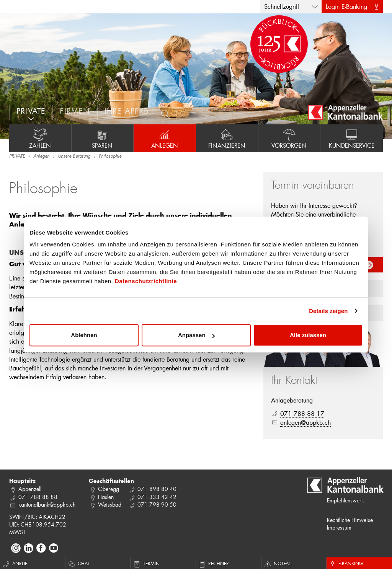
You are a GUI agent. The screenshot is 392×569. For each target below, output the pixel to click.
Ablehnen (84, 335)
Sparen (103, 138)
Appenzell (30, 489)
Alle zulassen (308, 335)
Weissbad (110, 505)
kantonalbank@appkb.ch (47, 505)
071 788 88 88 (38, 497)
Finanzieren (227, 138)
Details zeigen (328, 311)
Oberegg (109, 489)
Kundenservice (352, 138)
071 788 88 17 (302, 413)
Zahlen (40, 138)
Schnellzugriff (282, 6)
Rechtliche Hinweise (350, 520)
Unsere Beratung (74, 157)
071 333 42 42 (157, 497)
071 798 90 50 (157, 505)
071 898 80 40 (157, 489)
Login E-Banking (346, 6)
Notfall (278, 563)
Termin (146, 563)
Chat (78, 563)
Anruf (15, 563)
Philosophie (110, 157)
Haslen (106, 497)
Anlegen (165, 138)
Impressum (339, 527)
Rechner (213, 563)
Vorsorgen (289, 138)
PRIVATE (17, 157)
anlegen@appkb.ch (305, 422)
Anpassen (196, 335)
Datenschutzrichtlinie (146, 281)
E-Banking (346, 563)
